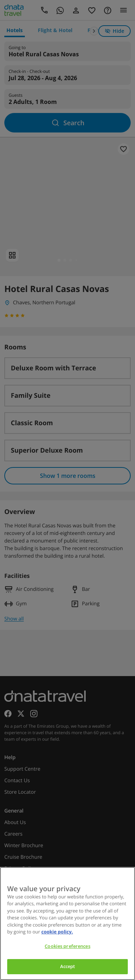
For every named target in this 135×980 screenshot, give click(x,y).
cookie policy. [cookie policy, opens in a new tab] (57, 932)
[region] (67, 924)
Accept (68, 966)
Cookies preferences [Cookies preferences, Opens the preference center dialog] (67, 946)
